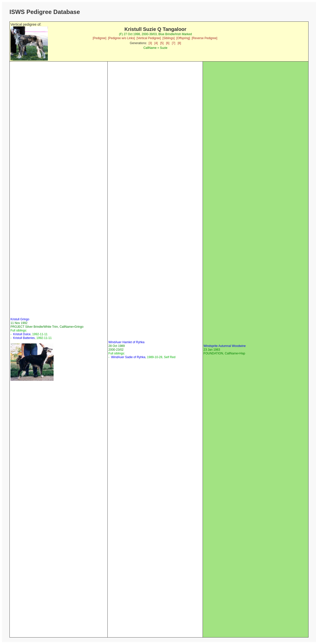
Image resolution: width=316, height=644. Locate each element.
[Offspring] (183, 38)
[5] (162, 43)
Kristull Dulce (22, 334)
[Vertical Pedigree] (149, 38)
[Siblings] (169, 38)
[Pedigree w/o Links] (121, 38)
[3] (150, 43)
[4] (156, 43)
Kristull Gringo (20, 319)
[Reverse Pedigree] (204, 38)
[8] (179, 43)
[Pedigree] (100, 38)
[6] (168, 43)
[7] (174, 43)
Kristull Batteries (24, 338)
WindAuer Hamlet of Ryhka (126, 342)
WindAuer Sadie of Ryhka (128, 357)
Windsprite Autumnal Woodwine (225, 346)
